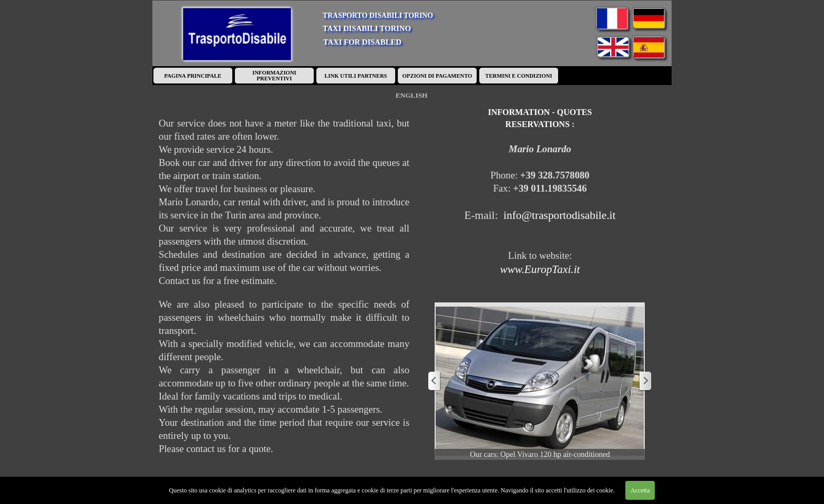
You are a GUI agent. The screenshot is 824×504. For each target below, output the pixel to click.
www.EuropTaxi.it (540, 269)
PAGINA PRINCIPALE (193, 76)
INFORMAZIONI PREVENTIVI (274, 76)
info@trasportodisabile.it (559, 215)
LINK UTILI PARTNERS (356, 76)
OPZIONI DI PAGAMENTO (437, 76)
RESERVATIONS (538, 124)
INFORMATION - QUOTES (540, 112)
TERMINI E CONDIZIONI (518, 76)
